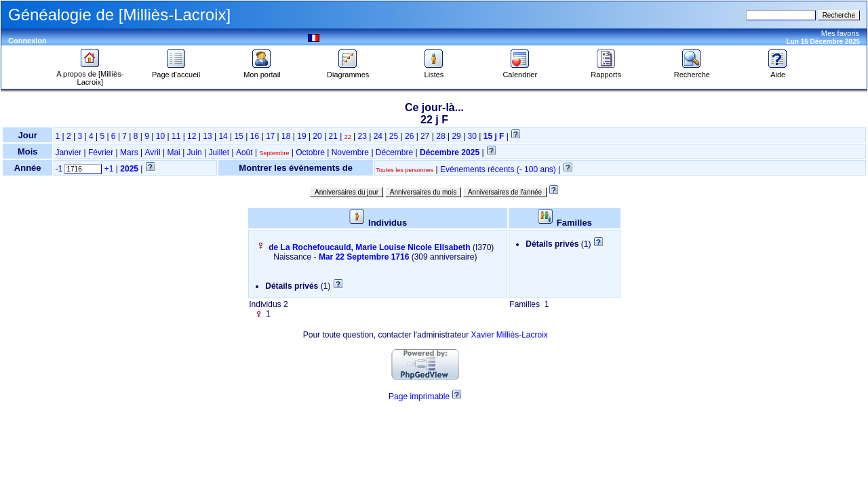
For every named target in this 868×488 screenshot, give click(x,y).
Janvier (68, 152)
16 (255, 136)
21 (333, 136)
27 (425, 136)
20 (317, 136)
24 (378, 136)
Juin (195, 152)
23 (362, 136)
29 (456, 136)
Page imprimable (419, 396)
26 (409, 136)
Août (244, 152)
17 (270, 136)
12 (192, 136)
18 (286, 136)
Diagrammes (348, 71)
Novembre (350, 152)
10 (160, 136)
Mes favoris (840, 33)
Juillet (219, 152)
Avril (153, 152)
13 (207, 136)
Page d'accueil (176, 71)
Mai (173, 152)
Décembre (394, 152)
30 (472, 136)
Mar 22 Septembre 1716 (364, 257)
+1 (109, 169)
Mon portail (262, 71)
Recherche (692, 71)
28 (440, 136)
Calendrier (520, 71)
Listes (434, 71)
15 (239, 136)
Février (101, 152)
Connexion (27, 41)
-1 (59, 169)
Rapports (606, 71)
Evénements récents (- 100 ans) (498, 169)
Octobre (310, 152)
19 (301, 136)
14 (223, 136)
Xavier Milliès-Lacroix (509, 335)
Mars (129, 152)
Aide (778, 71)
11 (176, 136)
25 (394, 136)
